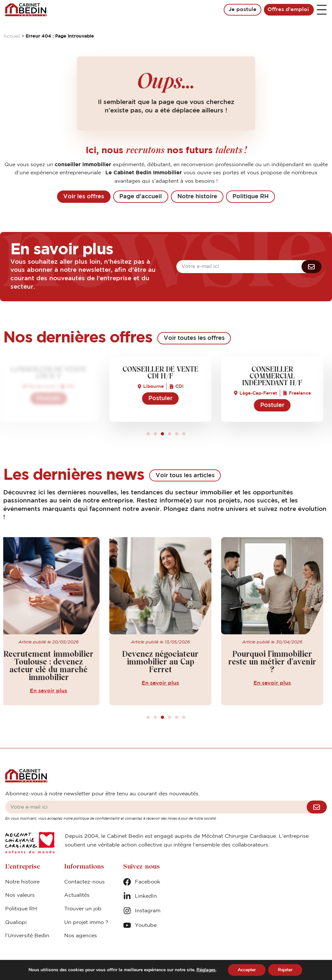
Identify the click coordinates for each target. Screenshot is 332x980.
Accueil (12, 36)
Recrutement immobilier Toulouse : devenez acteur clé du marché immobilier (54, 666)
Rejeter (285, 970)
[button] (148, 434)
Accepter (247, 970)
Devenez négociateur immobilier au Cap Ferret (166, 662)
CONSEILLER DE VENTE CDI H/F (54, 373)
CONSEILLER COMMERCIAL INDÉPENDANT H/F (278, 377)
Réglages (206, 970)
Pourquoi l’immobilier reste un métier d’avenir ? (278, 662)
